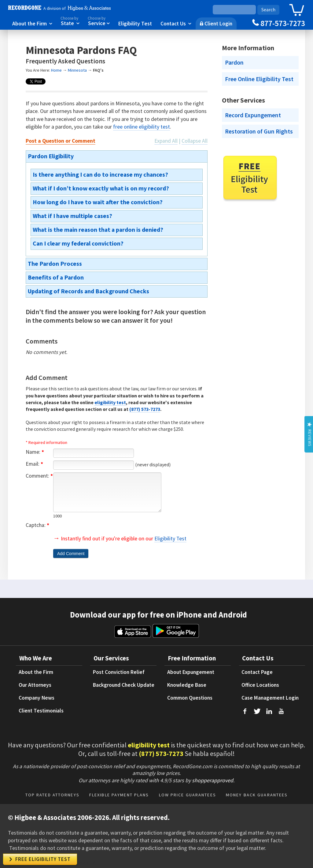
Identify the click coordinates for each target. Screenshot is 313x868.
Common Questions (190, 698)
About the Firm (32, 23)
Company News (37, 698)
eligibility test (110, 402)
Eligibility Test (135, 23)
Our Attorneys (35, 685)
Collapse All (195, 141)
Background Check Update (124, 685)
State (70, 21)
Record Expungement (253, 115)
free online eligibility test (142, 127)
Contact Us (176, 23)
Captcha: (37, 525)
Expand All (166, 141)
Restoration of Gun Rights (259, 131)
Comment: (39, 476)
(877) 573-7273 (145, 409)
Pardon (234, 62)
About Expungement (191, 672)
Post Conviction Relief (119, 672)
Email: (34, 464)
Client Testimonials (41, 711)
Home (56, 70)
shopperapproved (213, 780)
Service (99, 21)
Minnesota (77, 70)
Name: (35, 452)
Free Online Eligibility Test (259, 79)
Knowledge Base (187, 685)
